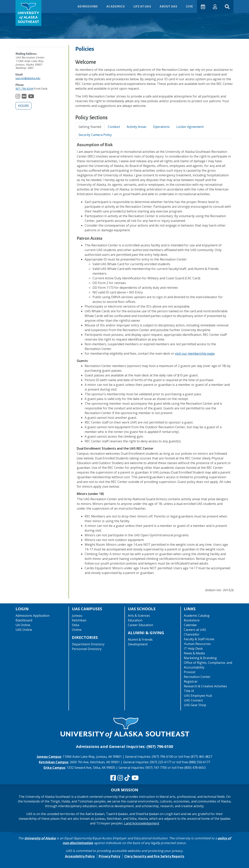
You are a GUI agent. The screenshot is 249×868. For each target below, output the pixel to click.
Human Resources (197, 644)
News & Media (194, 653)
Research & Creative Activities (205, 686)
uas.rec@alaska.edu (28, 78)
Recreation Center (197, 677)
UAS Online (24, 630)
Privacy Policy (109, 856)
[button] (215, 6)
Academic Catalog (197, 616)
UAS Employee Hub (198, 696)
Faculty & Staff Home (199, 639)
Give (189, 6)
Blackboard (24, 620)
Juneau (77, 616)
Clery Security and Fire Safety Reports (154, 856)
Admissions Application (32, 616)
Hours (23, 106)
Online (77, 630)
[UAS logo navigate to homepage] (28, 13)
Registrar (191, 681)
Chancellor (192, 634)
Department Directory (88, 644)
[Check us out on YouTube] (135, 778)
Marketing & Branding (200, 658)
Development (138, 644)
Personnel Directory (87, 649)
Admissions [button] (88, 6)
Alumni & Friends (140, 639)
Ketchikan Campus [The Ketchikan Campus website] (54, 762)
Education (135, 620)
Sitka (76, 625)
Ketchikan (79, 620)
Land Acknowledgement (142, 823)
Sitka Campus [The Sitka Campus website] (54, 768)
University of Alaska (40, 838)
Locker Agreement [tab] (190, 127)
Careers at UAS (195, 630)
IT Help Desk (193, 648)
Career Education (141, 625)
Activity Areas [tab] (136, 127)
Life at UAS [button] (143, 6)
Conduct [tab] (114, 127)
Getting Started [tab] (90, 127)
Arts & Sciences (139, 616)
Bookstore (192, 620)
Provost (190, 672)
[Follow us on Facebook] (113, 778)
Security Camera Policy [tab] (95, 135)
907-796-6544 (24, 89)
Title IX (189, 691)
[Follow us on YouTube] (31, 97)
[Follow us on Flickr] (24, 97)
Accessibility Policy (80, 856)
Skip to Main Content (18, 4)
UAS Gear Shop (195, 705)
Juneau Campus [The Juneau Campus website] (49, 757)
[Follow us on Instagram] (18, 97)
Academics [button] (116, 6)
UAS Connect (193, 700)
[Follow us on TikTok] (127, 778)
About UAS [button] (169, 6)
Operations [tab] (161, 127)
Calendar (190, 625)
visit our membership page (195, 353)
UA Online (23, 625)
